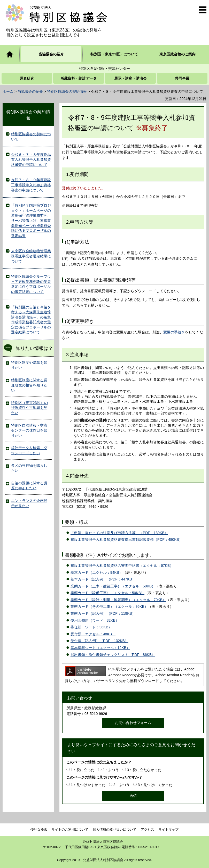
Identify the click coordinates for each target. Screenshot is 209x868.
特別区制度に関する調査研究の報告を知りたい (29, 385)
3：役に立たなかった (144, 770)
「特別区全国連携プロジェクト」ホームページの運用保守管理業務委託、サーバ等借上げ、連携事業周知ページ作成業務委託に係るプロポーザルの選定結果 (31, 221)
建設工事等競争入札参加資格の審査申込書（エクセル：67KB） (122, 566)
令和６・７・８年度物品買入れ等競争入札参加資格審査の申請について (31, 160)
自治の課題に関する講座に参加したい (29, 486)
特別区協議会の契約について (31, 137)
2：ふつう (111, 770)
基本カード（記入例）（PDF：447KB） (103, 579)
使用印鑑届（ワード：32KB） (95, 620)
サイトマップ (168, 829)
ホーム (8, 91)
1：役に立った (83, 770)
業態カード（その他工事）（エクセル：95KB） (109, 606)
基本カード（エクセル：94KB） (97, 572)
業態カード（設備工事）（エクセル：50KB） (107, 593)
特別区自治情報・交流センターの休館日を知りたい (29, 430)
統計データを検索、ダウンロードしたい (29, 450)
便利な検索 (39, 829)
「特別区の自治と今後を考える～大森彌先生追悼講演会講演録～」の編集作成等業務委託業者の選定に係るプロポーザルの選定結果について (31, 320)
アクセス (148, 829)
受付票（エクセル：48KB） (93, 634)
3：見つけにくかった (155, 785)
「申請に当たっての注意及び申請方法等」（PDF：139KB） (119, 533)
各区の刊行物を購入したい (29, 468)
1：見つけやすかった (88, 785)
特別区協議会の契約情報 (67, 91)
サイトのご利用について (70, 829)
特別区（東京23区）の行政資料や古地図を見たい (29, 408)
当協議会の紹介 (30, 91)
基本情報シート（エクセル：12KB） (100, 648)
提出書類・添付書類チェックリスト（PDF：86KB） (113, 655)
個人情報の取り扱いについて (115, 829)
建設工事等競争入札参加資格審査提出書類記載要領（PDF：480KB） (127, 540)
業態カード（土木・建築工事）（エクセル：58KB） (113, 586)
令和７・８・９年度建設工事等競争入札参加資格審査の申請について (31, 185)
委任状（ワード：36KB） (91, 627)
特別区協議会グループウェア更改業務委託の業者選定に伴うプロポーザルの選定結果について (31, 284)
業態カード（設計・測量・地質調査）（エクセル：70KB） (118, 600)
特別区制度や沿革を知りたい (29, 365)
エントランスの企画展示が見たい (29, 503)
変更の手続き (174, 332)
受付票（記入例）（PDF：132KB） (99, 641)
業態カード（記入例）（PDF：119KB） (103, 613)
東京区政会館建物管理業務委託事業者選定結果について (31, 256)
